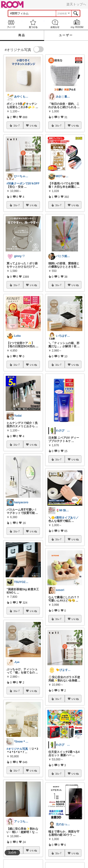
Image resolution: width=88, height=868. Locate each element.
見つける (33, 24)
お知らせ (55, 24)
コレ (17, 125)
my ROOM (77, 24)
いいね (33, 125)
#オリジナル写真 (17, 749)
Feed (11, 24)
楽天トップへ (76, 4)
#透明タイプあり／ (67, 518)
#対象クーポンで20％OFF (23, 184)
